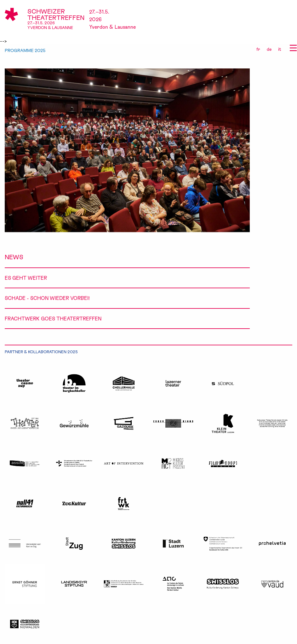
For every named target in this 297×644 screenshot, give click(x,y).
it (280, 49)
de (269, 49)
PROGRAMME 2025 (25, 50)
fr (258, 49)
